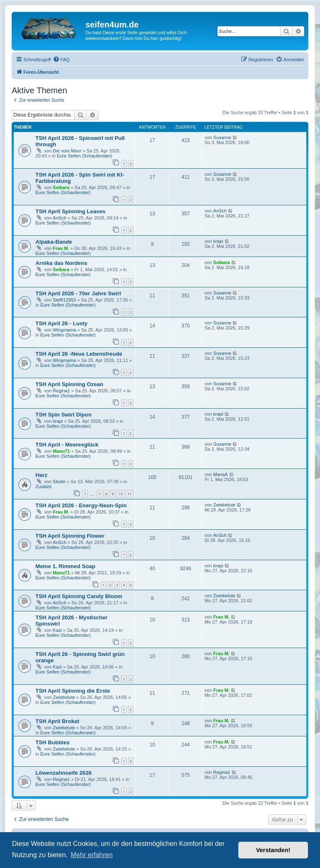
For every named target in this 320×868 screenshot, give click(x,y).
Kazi (57, 630)
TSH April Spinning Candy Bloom (79, 596)
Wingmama (65, 330)
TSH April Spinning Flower (70, 536)
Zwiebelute (224, 505)
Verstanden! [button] (273, 850)
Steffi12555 (64, 300)
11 (130, 494)
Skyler (59, 481)
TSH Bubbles (52, 742)
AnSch (60, 218)
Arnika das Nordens (61, 263)
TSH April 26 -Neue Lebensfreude (79, 354)
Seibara (61, 187)
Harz (41, 475)
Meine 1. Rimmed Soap (65, 566)
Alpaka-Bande (54, 242)
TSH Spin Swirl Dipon (64, 415)
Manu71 (61, 451)
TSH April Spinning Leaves (70, 211)
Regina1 (61, 391)
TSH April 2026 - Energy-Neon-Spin (81, 505)
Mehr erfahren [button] (92, 855)
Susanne (222, 137)
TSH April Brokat (57, 721)
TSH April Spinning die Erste (73, 691)
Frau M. (61, 248)
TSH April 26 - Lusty (61, 323)
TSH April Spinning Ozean (69, 384)
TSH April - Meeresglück (67, 445)
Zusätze (44, 486)
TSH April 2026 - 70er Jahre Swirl (78, 293)
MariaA (221, 474)
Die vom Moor (67, 151)
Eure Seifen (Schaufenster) (84, 156)
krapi (218, 241)
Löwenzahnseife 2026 (64, 773)
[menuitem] (61, 60)
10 (120, 494)
